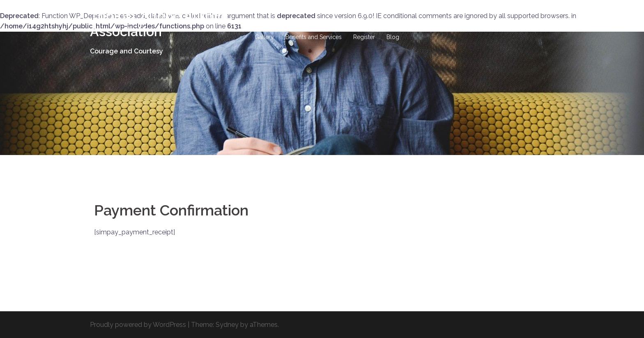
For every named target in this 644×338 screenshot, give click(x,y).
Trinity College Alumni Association (159, 24)
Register (364, 37)
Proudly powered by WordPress (138, 325)
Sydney (227, 325)
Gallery (264, 37)
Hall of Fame (330, 28)
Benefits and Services (314, 37)
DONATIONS (374, 28)
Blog (393, 37)
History (292, 28)
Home (263, 28)
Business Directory (485, 28)
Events (530, 28)
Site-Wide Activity (425, 28)
